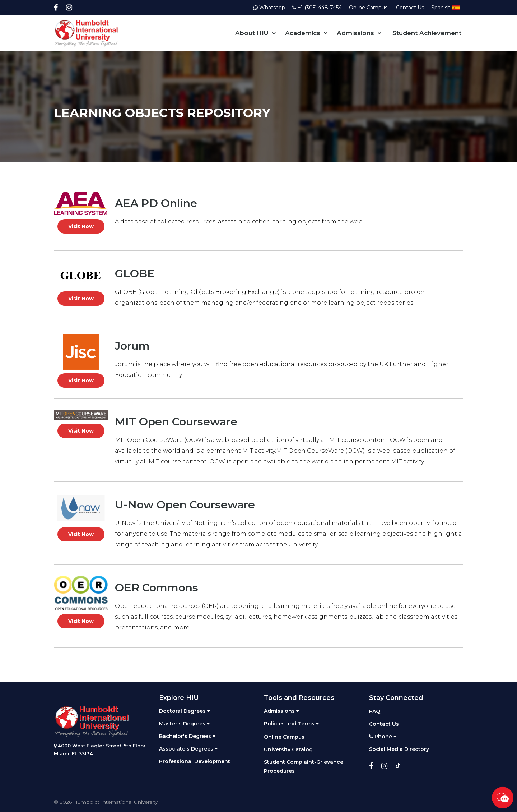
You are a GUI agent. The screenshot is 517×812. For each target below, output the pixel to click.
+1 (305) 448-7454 (317, 8)
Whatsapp (269, 8)
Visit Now (81, 226)
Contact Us (410, 8)
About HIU (252, 33)
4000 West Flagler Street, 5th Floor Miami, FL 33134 (100, 749)
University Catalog (288, 749)
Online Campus (369, 8)
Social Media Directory (399, 749)
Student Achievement (427, 33)
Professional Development (195, 761)
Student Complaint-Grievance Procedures (304, 767)
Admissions (355, 33)
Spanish (445, 8)
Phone (383, 737)
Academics (303, 33)
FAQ (375, 711)
